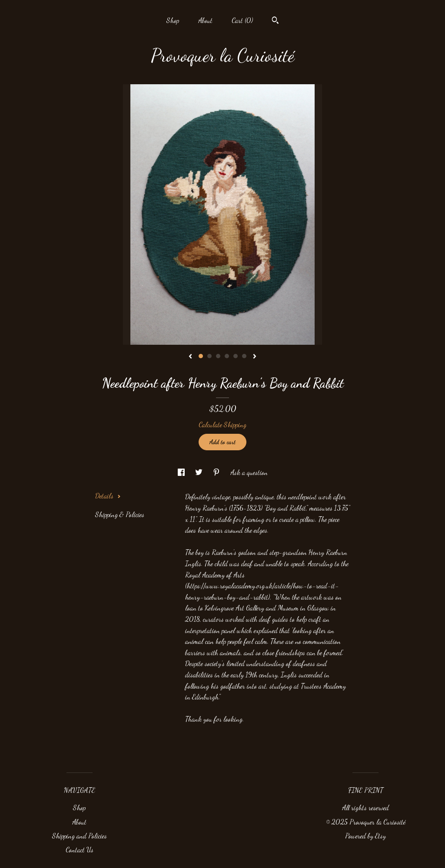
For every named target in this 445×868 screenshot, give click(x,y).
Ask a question (249, 472)
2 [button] (209, 356)
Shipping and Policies (80, 836)
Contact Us (80, 850)
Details (108, 496)
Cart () (242, 20)
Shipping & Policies (120, 514)
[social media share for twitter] (200, 472)
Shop (173, 20)
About (205, 20)
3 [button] (218, 356)
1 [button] (201, 356)
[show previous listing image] (190, 357)
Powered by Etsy (365, 836)
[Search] (275, 21)
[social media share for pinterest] (217, 472)
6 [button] (244, 356)
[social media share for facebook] (182, 472)
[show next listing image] (255, 357)
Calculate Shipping (222, 424)
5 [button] (236, 356)
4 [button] (227, 356)
